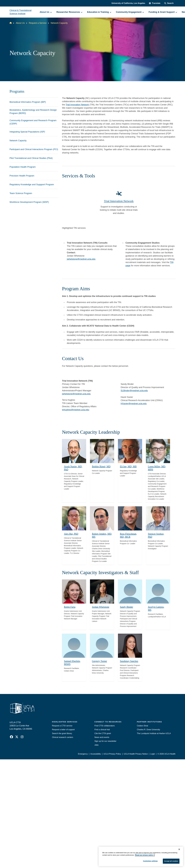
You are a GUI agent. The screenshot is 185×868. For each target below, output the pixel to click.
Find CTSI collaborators (105, 726)
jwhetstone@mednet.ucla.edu (81, 259)
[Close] (179, 863)
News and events (102, 737)
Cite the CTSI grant (103, 733)
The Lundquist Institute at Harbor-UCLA (154, 733)
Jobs (96, 745)
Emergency (83, 754)
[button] (155, 3)
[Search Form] (169, 3)
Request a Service (38, 23)
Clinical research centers (63, 737)
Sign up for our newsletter (105, 741)
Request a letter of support (63, 730)
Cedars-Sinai (142, 726)
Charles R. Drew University (148, 730)
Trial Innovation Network (77, 105)
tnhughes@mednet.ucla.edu (76, 410)
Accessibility (96, 754)
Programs (17, 91)
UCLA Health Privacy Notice (136, 754)
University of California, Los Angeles (128, 3)
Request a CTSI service (62, 726)
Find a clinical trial (102, 730)
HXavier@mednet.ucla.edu (134, 404)
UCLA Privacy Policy (112, 754)
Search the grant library (62, 733)
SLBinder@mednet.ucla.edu (134, 391)
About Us (20, 23)
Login (153, 754)
